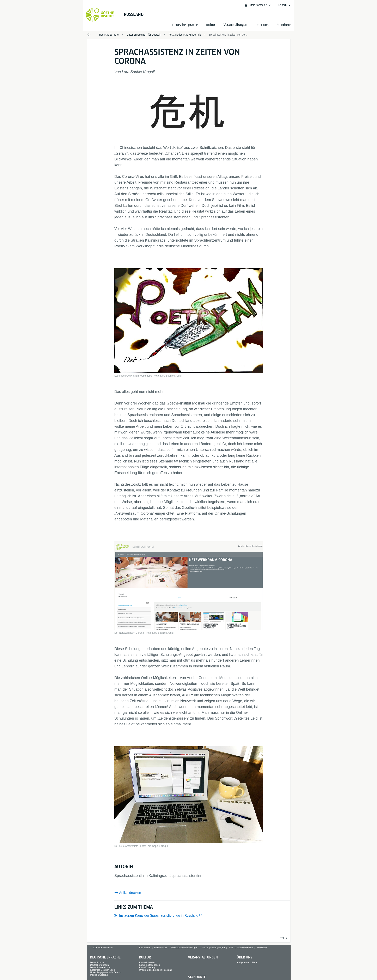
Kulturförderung (147, 967)
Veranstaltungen (203, 957)
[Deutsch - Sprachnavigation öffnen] (284, 5)
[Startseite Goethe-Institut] (100, 15)
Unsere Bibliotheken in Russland (156, 970)
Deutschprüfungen (99, 965)
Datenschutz (161, 947)
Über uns (262, 25)
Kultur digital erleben (150, 965)
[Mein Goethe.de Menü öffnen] (257, 5)
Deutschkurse (97, 962)
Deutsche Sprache (185, 25)
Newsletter (262, 947)
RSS (231, 947)
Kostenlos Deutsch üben (102, 970)
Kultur (211, 25)
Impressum (145, 947)
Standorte (284, 25)
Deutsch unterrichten (101, 967)
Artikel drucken (130, 893)
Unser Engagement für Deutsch (106, 972)
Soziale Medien (245, 947)
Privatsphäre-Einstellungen (184, 947)
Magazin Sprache (99, 975)
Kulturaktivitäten (147, 962)
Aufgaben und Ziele (247, 962)
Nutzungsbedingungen (213, 947)
